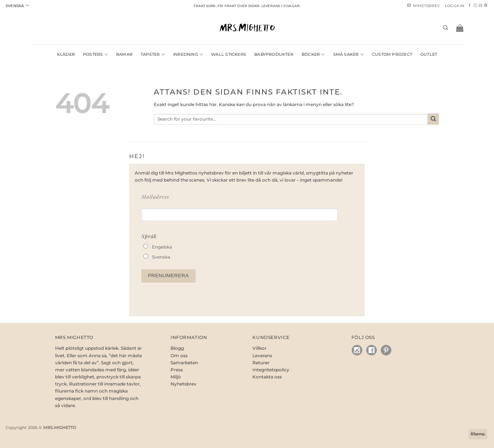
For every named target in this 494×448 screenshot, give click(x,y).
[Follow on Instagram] (475, 6)
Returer (261, 363)
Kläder (66, 55)
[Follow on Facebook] (470, 6)
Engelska (162, 247)
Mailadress (155, 197)
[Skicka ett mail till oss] (480, 6)
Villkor (259, 348)
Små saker (348, 55)
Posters (95, 55)
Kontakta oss (267, 377)
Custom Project (392, 55)
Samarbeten (184, 363)
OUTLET (429, 55)
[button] (455, 6)
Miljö (176, 377)
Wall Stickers (229, 55)
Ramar (124, 55)
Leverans (262, 356)
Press (177, 370)
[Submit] (433, 119)
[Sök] (445, 28)
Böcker (313, 55)
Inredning (188, 55)
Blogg (177, 348)
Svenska (17, 5)
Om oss (179, 356)
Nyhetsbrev (184, 384)
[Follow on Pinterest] (486, 6)
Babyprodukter (274, 55)
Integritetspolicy (271, 370)
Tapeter (153, 55)
